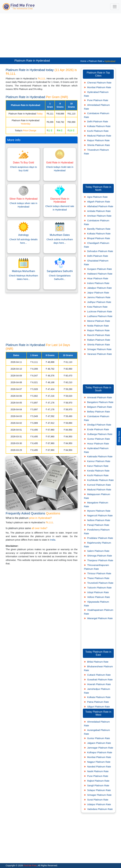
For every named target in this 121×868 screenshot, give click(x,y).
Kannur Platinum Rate (99, 461)
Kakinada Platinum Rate (100, 456)
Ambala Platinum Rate (99, 211)
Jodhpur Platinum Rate (99, 302)
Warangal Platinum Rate (100, 618)
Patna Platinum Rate (98, 702)
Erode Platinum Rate (98, 429)
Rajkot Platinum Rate (98, 781)
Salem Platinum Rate (98, 551)
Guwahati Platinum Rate (100, 679)
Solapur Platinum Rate (99, 790)
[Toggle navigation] (115, 7)
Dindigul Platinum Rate (99, 425)
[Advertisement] (60, 35)
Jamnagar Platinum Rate (100, 748)
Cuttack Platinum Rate (99, 675)
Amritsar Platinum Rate (99, 216)
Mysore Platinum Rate (99, 511)
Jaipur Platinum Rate (98, 293)
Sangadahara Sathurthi (60, 271)
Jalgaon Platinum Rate (99, 743)
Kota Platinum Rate (97, 307)
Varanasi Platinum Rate (99, 354)
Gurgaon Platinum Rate (99, 269)
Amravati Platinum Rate (100, 397)
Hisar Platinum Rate (98, 278)
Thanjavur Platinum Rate (100, 560)
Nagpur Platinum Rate (99, 762)
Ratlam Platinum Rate (99, 340)
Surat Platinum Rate (98, 800)
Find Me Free (30, 865)
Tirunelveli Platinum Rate (100, 583)
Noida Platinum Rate (98, 326)
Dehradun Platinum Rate (100, 251)
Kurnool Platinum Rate (99, 485)
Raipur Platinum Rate (98, 140)
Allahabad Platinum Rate (100, 206)
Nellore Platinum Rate (99, 520)
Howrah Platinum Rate (99, 684)
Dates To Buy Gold (23, 163)
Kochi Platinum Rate (98, 131)
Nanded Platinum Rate (99, 767)
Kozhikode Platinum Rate (100, 480)
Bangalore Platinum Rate (100, 402)
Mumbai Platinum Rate (99, 87)
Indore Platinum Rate (98, 283)
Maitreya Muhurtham (24, 271)
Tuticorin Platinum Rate (99, 588)
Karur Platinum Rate (98, 466)
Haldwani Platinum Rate (100, 274)
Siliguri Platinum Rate (98, 707)
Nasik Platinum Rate (98, 771)
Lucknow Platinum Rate (100, 311)
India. (53, 540)
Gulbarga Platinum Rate (100, 434)
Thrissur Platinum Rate (99, 573)
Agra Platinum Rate (97, 197)
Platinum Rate (95, 61)
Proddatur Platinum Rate (100, 538)
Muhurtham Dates (60, 235)
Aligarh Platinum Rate (99, 202)
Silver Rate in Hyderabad (23, 199)
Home (83, 61)
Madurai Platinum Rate (99, 136)
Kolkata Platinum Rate (99, 126)
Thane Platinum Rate (98, 578)
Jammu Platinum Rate (99, 297)
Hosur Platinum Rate (98, 444)
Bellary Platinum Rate (98, 412)
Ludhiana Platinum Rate (100, 316)
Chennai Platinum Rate (99, 83)
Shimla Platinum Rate (98, 145)
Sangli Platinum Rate (98, 785)
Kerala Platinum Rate (98, 471)
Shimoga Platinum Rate (100, 556)
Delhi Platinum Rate (98, 121)
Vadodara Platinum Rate (100, 809)
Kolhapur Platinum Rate (100, 752)
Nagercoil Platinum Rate (100, 515)
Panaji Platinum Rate (98, 525)
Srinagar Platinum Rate (99, 349)
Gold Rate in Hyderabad (60, 163)
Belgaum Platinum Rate (100, 407)
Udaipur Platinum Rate (99, 804)
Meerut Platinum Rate (99, 321)
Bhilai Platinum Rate (98, 662)
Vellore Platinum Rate (98, 597)
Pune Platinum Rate (98, 100)
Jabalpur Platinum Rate (99, 288)
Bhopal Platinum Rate (99, 238)
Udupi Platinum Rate (98, 592)
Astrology (24, 235)
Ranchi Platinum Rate (99, 335)
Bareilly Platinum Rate (99, 229)
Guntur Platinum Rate (98, 439)
